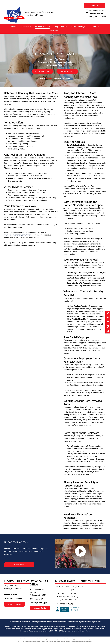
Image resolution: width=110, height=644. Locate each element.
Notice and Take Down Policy (66, 639)
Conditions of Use (52, 639)
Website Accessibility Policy (83, 639)
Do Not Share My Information (38, 639)
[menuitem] (14, 27)
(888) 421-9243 (96, 13)
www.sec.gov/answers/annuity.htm (18, 235)
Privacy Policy (24, 639)
